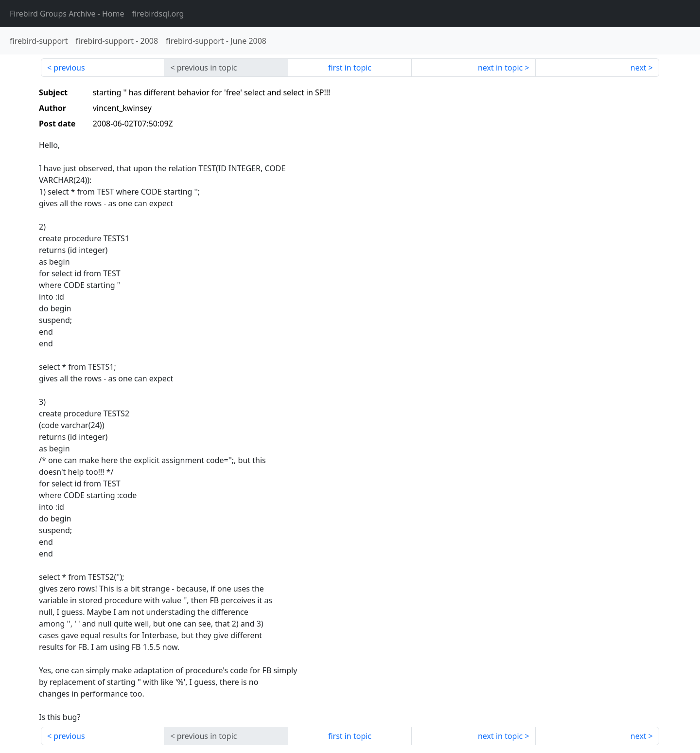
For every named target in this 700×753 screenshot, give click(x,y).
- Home (67, 14)
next (639, 68)
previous (69, 68)
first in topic (350, 68)
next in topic (500, 68)
